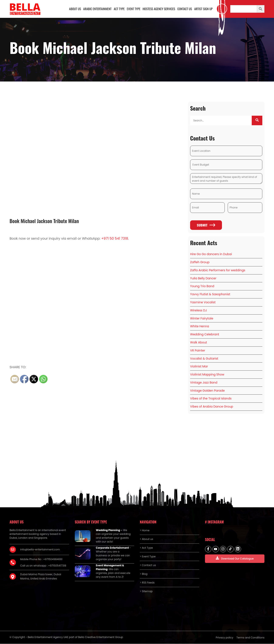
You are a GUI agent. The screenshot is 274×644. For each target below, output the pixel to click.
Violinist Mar (199, 367)
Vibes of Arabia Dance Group (212, 407)
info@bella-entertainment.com (40, 550)
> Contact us (148, 566)
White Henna (200, 327)
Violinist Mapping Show (207, 375)
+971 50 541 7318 (115, 239)
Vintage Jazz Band (204, 383)
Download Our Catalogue (235, 559)
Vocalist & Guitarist (204, 359)
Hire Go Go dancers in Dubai (211, 255)
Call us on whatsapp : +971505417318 (43, 566)
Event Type (133, 9)
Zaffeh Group (200, 262)
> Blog (144, 574)
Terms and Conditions (250, 638)
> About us (146, 539)
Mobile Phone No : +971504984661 (41, 560)
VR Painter (198, 351)
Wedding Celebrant (205, 335)
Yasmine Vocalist (203, 302)
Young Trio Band (202, 287)
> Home (145, 531)
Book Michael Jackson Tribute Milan (44, 221)
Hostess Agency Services (159, 9)
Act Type (119, 9)
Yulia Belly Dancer (203, 278)
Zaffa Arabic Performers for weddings (218, 270)
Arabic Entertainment (97, 9)
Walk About (198, 343)
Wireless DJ (198, 311)
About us (75, 9)
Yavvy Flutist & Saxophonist (210, 295)
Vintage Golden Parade (207, 391)
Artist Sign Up (203, 9)
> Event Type (148, 557)
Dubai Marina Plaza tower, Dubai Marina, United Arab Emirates (41, 577)
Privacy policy (225, 638)
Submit (206, 225)
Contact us (185, 9)
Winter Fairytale (202, 319)
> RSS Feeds (147, 583)
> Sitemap (146, 592)
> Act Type (146, 548)
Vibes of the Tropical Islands (211, 399)
